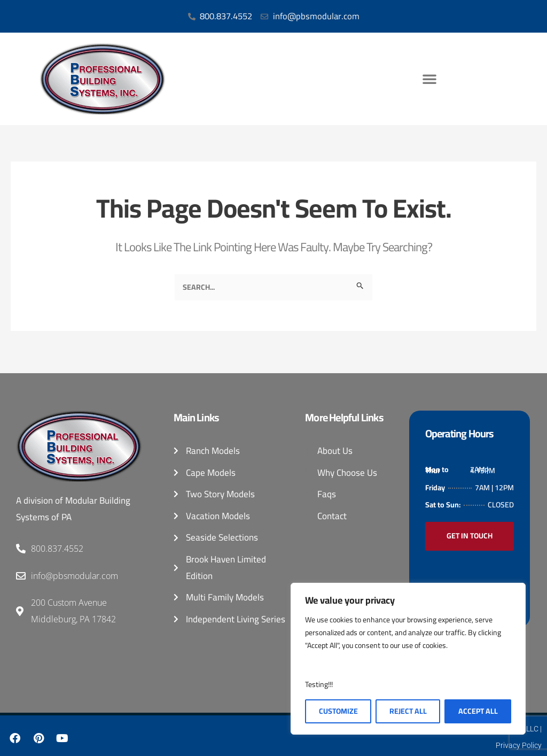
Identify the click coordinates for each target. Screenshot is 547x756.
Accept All (478, 711)
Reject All (408, 711)
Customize (338, 711)
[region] (408, 659)
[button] (429, 79)
